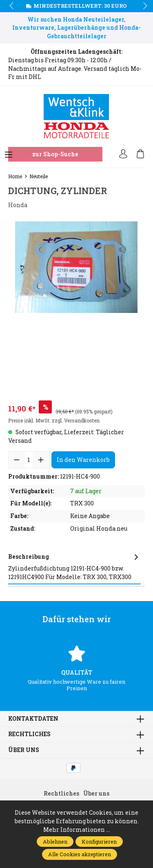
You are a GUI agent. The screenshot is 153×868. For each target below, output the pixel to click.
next (143, 6)
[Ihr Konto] (123, 154)
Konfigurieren (99, 842)
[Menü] (9, 155)
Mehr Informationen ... (76, 830)
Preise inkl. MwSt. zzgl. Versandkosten (54, 420)
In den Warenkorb (83, 460)
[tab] (74, 567)
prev (12, 6)
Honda (18, 205)
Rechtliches (29, 735)
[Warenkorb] (140, 154)
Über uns (24, 750)
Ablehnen (55, 842)
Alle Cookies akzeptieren (80, 854)
